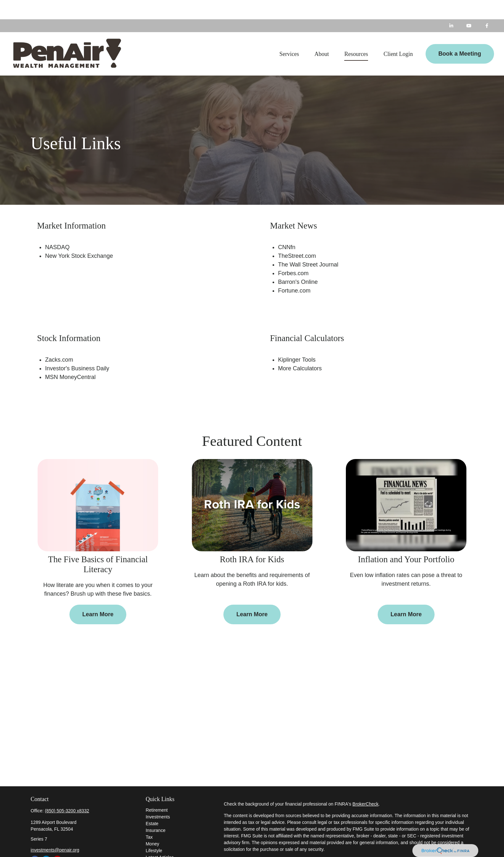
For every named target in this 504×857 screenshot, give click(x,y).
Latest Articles (160, 838)
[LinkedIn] (451, 6)
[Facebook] (487, 6)
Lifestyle (154, 831)
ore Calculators (302, 349)
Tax (149, 818)
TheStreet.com (297, 237)
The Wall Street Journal (308, 245)
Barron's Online (298, 263)
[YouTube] (469, 6)
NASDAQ (57, 228)
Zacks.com (59, 340)
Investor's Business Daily (77, 349)
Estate (152, 804)
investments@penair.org (55, 831)
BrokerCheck (366, 785)
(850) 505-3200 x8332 (67, 791)
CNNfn (287, 228)
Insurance (155, 811)
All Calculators (160, 852)
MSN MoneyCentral (70, 358)
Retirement (157, 791)
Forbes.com (293, 254)
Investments (158, 798)
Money (152, 825)
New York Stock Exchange (79, 237)
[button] (289, 34)
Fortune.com (294, 271)
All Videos (156, 845)
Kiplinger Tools (297, 340)
